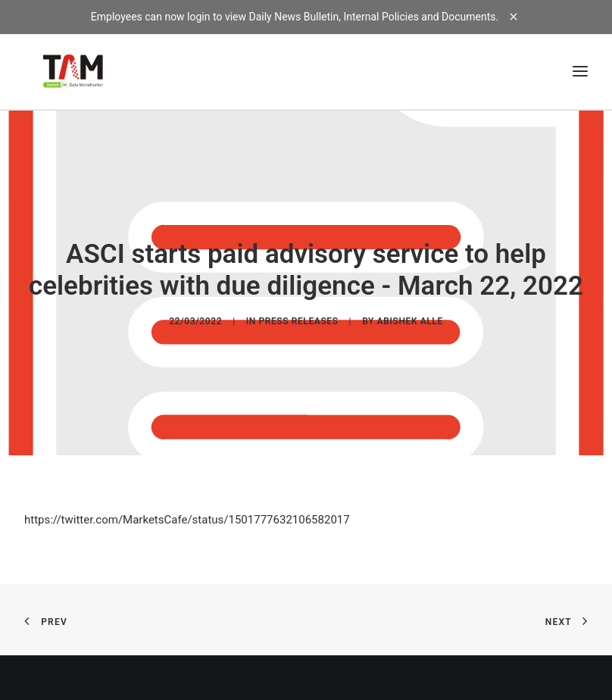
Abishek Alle (410, 320)
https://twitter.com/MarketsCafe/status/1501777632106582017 (187, 518)
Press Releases (298, 320)
